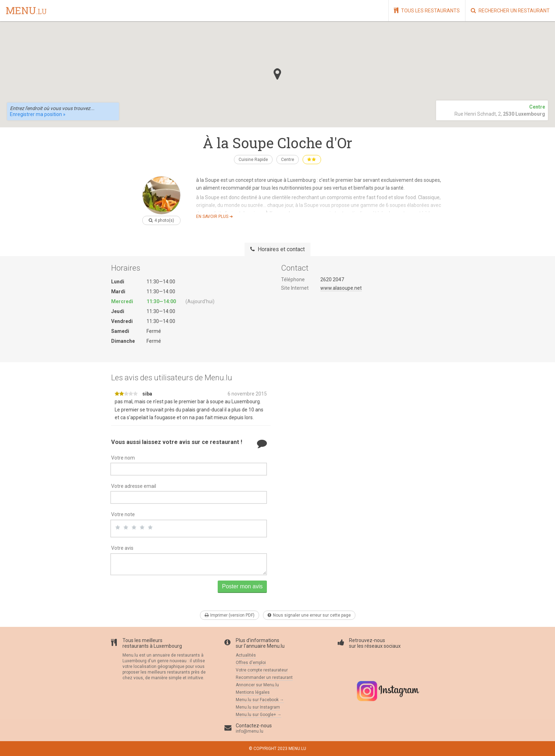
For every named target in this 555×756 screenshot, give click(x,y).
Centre (288, 160)
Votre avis (122, 548)
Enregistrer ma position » (38, 114)
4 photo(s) (161, 220)
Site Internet (295, 288)
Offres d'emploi (251, 663)
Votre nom (123, 458)
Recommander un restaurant (264, 677)
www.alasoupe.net (341, 288)
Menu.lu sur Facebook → (260, 700)
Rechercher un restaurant (510, 10)
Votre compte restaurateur (262, 670)
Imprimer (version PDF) (230, 615)
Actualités (246, 655)
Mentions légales (253, 692)
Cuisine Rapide (253, 160)
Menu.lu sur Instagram (258, 707)
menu (26, 11)
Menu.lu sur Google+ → (259, 715)
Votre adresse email (134, 486)
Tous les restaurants (427, 10)
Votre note (123, 514)
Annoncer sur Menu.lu (257, 685)
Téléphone (293, 279)
